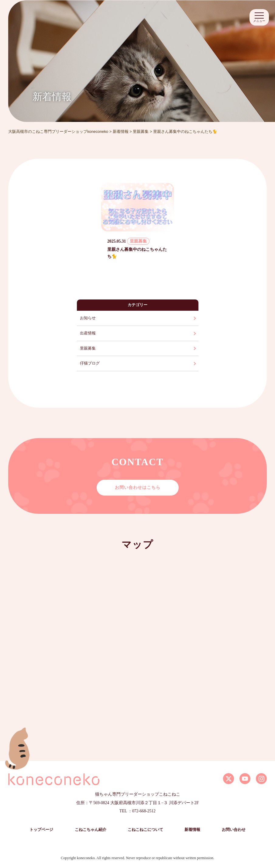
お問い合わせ (234, 830)
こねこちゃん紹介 (91, 830)
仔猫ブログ (90, 363)
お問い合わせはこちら (138, 487)
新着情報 (192, 830)
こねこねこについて (145, 830)
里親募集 (88, 348)
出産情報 (88, 333)
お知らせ (88, 318)
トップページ (41, 830)
